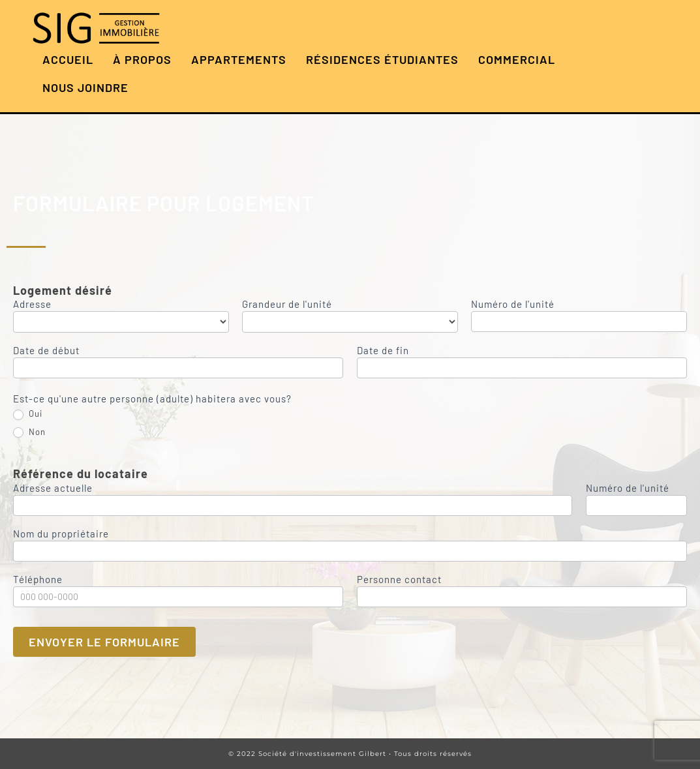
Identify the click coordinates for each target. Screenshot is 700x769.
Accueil (68, 59)
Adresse (32, 305)
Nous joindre (85, 87)
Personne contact (399, 580)
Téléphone (38, 580)
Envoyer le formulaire (104, 642)
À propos (142, 59)
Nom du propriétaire (61, 534)
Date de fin (383, 351)
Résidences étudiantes (382, 59)
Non (29, 432)
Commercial (517, 59)
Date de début (46, 351)
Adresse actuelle (53, 489)
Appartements (239, 59)
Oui (28, 414)
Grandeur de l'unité (287, 305)
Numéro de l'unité (513, 305)
